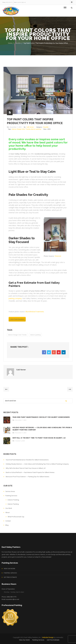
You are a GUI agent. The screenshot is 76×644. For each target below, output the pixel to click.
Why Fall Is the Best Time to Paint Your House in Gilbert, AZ (39, 438)
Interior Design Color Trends (21, 129)
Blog (7, 525)
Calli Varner (30, 127)
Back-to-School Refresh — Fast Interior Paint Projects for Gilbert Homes (30, 472)
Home (10, 43)
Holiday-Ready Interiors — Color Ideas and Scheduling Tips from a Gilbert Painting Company (37, 464)
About (7, 512)
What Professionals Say (16, 517)
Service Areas (10, 491)
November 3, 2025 (21, 433)
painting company (15, 298)
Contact (8, 521)
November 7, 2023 (16, 127)
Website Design (48, 637)
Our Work (9, 508)
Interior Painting (13, 504)
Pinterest (58, 256)
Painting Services (11, 496)
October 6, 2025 (20, 441)
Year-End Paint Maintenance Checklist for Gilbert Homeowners (41, 417)
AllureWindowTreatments (35, 312)
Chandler (18, 43)
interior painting (36, 129)
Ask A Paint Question (17, 319)
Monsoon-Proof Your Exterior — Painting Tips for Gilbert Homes (28, 477)
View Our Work (9, 569)
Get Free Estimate (10, 577)
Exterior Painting (13, 500)
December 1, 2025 (21, 420)
